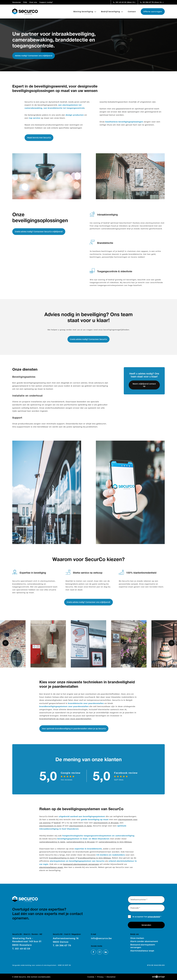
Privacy (100, 977)
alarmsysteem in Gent (51, 828)
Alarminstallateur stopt (142, 951)
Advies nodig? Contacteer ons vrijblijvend (34, 56)
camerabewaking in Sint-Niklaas (115, 844)
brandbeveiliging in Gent (62, 861)
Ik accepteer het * (147, 917)
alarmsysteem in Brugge (106, 825)
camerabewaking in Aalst (52, 844)
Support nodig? (46, 2)
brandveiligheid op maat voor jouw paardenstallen (65, 721)
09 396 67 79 (152, 2)
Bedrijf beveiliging (112, 12)
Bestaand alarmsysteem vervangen (143, 946)
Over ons (33, 2)
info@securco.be (101, 938)
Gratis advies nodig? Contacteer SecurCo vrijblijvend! (39, 234)
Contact (132, 12)
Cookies (91, 977)
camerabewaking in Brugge (81, 844)
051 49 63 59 (124, 2)
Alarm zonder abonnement (144, 941)
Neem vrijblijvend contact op (144, 388)
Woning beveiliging (85, 12)
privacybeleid (154, 917)
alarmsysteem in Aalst (81, 828)
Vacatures (17, 2)
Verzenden (146, 925)
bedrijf (57, 825)
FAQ (25, 2)
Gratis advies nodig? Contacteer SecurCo (88, 342)
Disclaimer (111, 977)
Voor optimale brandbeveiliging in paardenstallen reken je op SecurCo (74, 731)
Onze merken (137, 938)
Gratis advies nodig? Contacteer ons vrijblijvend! (88, 605)
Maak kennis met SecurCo (39, 140)
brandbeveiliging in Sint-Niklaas (94, 861)
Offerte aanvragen (153, 12)
